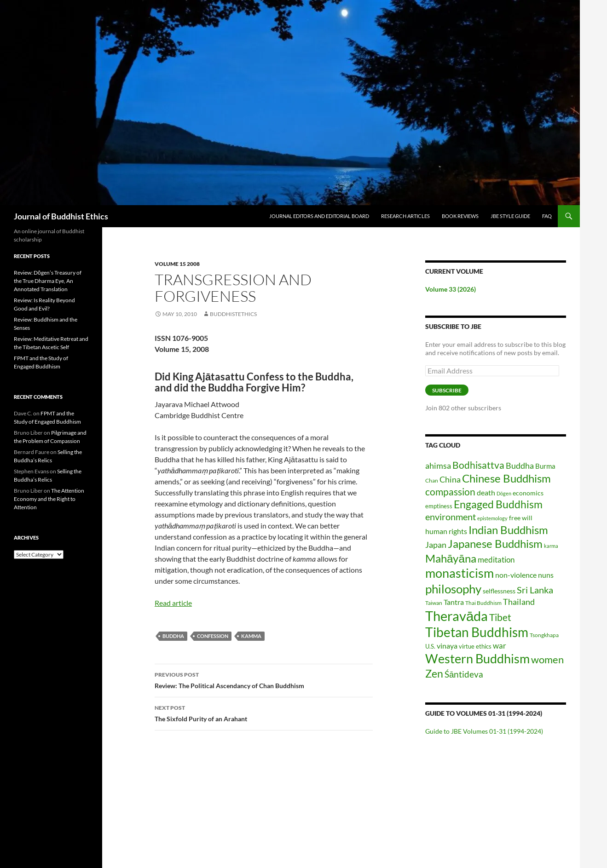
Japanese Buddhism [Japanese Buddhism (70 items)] (495, 543)
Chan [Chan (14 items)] (432, 480)
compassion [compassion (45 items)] (450, 492)
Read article (173, 603)
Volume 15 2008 (177, 264)
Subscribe (447, 390)
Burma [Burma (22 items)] (545, 466)
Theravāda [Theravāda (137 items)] (457, 616)
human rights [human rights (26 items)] (446, 531)
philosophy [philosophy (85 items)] (453, 589)
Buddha (173, 636)
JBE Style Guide (510, 216)
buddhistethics (233, 314)
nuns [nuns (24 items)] (546, 575)
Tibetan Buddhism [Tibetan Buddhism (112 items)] (477, 632)
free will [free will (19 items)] (521, 518)
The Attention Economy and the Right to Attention (49, 499)
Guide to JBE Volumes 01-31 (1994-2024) (484, 731)
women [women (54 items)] (547, 659)
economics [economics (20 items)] (528, 493)
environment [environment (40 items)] (451, 517)
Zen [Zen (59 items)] (434, 673)
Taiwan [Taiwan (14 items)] (434, 603)
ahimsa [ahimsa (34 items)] (438, 466)
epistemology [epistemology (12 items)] (492, 518)
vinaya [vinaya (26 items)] (447, 646)
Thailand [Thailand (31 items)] (519, 602)
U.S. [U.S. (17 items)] (430, 646)
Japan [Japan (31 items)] (436, 545)
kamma (251, 636)
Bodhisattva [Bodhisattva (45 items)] (478, 465)
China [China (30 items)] (450, 480)
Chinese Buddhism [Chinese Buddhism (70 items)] (506, 478)
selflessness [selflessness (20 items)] (499, 591)
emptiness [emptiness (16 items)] (439, 506)
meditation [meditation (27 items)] (496, 560)
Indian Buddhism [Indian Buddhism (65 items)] (508, 530)
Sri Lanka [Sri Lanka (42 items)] (535, 590)
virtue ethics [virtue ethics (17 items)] (475, 646)
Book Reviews (460, 216)
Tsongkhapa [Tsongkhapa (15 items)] (544, 635)
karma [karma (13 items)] (551, 546)
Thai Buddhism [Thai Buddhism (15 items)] (483, 603)
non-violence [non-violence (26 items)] (516, 575)
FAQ (547, 216)
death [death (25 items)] (486, 492)
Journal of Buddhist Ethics (61, 216)
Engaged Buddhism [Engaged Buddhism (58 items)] (498, 504)
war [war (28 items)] (500, 646)
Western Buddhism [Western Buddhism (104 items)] (477, 658)
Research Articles (405, 216)
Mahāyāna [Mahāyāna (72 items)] (451, 558)
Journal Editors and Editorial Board (319, 216)
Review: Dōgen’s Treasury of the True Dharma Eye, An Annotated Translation (48, 281)
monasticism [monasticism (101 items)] (460, 573)
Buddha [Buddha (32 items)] (520, 466)
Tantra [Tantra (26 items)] (454, 602)
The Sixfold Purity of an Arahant (264, 713)
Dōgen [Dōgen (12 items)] (504, 493)
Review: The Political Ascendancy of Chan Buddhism (264, 679)
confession (213, 636)
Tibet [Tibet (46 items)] (500, 617)
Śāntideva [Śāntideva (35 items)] (464, 674)
